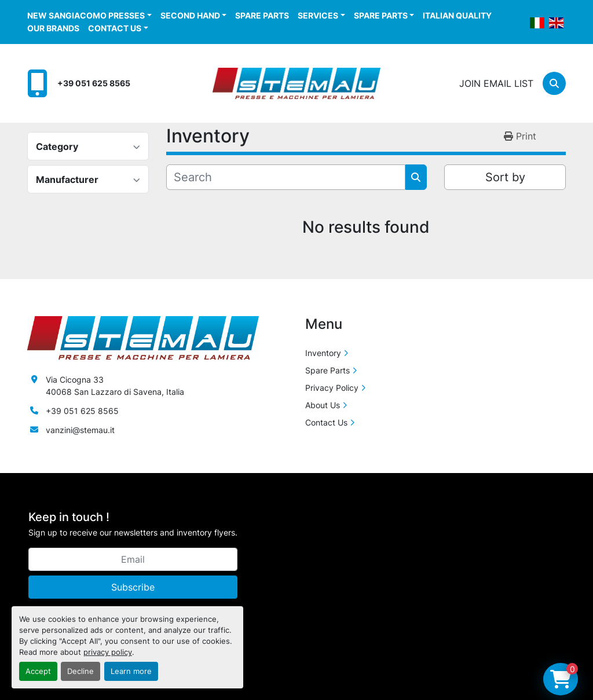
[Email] (133, 559)
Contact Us (115, 28)
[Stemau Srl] (143, 337)
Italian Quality (457, 15)
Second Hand (190, 15)
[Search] (554, 83)
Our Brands (53, 28)
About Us (323, 405)
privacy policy (108, 652)
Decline (80, 671)
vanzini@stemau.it (80, 430)
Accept (38, 671)
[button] (89, 15)
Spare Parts (262, 15)
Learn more (131, 671)
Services (318, 15)
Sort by (505, 177)
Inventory (323, 353)
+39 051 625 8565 (94, 83)
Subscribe (133, 587)
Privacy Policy (332, 388)
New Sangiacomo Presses (86, 15)
